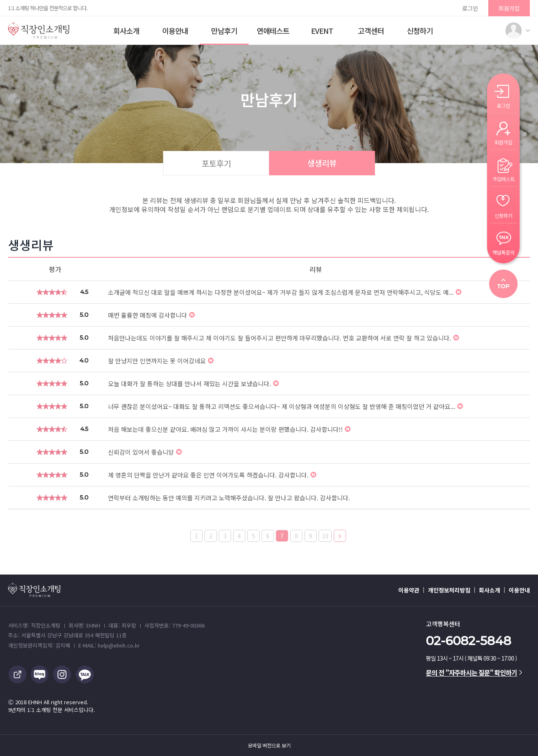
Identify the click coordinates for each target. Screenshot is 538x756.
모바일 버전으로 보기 (269, 745)
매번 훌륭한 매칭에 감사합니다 (151, 315)
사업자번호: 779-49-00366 (174, 625)
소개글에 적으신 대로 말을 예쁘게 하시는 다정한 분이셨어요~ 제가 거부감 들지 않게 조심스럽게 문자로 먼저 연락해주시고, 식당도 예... (285, 292)
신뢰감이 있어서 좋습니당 (145, 452)
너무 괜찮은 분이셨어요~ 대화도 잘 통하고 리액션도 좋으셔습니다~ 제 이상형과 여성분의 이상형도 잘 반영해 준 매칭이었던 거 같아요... (286, 406)
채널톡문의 (504, 252)
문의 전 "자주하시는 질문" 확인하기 (474, 672)
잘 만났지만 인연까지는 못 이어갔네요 (161, 361)
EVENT (322, 31)
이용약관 (409, 590)
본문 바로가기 (0, 0)
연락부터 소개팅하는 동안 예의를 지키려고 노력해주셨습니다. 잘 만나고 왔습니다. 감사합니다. (229, 498)
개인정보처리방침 (449, 590)
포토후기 (216, 163)
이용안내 (175, 31)
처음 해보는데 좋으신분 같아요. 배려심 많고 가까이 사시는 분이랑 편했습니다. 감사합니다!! (229, 429)
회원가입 (509, 8)
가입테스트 (504, 178)
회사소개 (126, 31)
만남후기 (224, 31)
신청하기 (420, 31)
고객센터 (371, 31)
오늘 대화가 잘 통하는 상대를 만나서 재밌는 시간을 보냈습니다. (193, 384)
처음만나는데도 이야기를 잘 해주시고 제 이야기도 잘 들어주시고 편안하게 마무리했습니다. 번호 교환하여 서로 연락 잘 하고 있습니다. (283, 338)
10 (325, 536)
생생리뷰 (322, 163)
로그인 (470, 8)
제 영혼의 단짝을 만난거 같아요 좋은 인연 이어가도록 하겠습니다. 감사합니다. (212, 475)
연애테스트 (273, 31)
